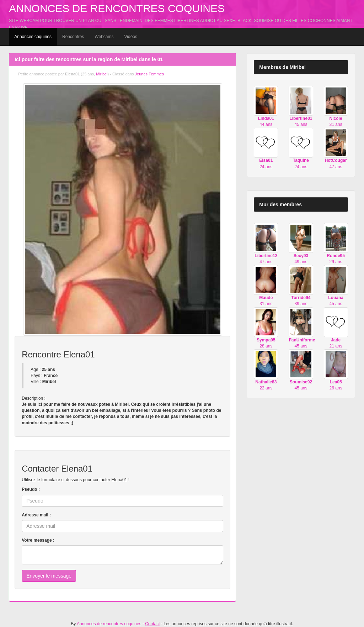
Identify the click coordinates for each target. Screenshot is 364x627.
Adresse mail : (36, 515)
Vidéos (131, 37)
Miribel (102, 74)
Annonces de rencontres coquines (117, 8)
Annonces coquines (33, 37)
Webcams (104, 37)
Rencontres (73, 37)
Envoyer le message (49, 576)
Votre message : (38, 540)
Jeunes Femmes (149, 74)
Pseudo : (31, 489)
